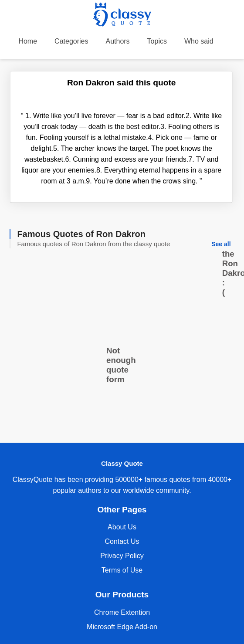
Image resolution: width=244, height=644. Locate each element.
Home (28, 41)
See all (221, 244)
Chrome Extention (122, 612)
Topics (157, 41)
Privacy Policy (122, 556)
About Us (122, 527)
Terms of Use (122, 570)
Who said (199, 41)
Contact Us (122, 541)
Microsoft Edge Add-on (122, 627)
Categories (71, 41)
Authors (117, 41)
